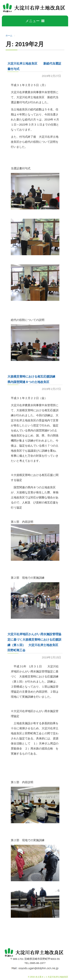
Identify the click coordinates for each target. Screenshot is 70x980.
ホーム (9, 36)
